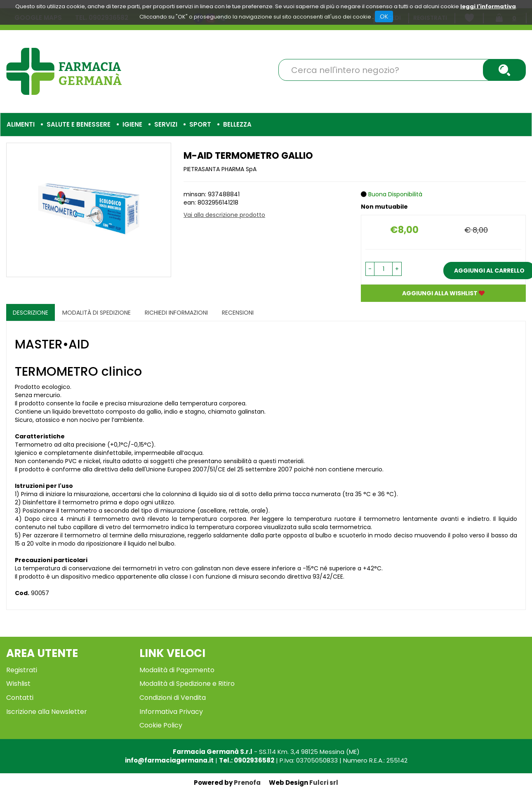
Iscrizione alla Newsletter (47, 712)
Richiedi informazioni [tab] (176, 313)
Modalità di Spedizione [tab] (97, 313)
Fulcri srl (324, 783)
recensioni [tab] (238, 313)
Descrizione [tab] (31, 313)
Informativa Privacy (171, 712)
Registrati (22, 670)
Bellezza (237, 124)
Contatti (20, 698)
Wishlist (18, 684)
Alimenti (21, 124)
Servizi (166, 124)
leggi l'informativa (488, 6)
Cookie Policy (161, 725)
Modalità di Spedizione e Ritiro (187, 684)
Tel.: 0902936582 (247, 760)
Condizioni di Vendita (173, 698)
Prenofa (247, 783)
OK (384, 16)
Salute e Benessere (79, 124)
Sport (200, 124)
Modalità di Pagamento (177, 670)
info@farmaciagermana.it (169, 760)
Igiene (132, 124)
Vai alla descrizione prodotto (224, 215)
